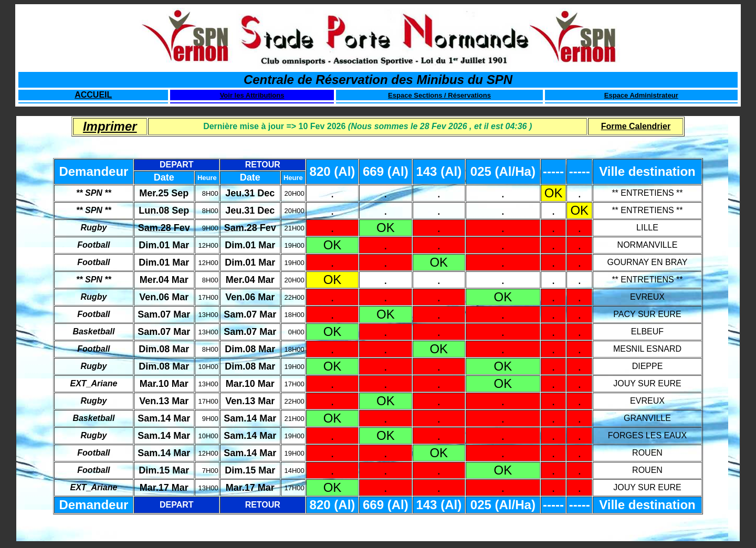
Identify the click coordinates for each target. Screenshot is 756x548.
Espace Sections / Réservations (439, 95)
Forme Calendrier (636, 126)
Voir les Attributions (252, 95)
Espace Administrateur (641, 95)
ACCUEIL (93, 95)
